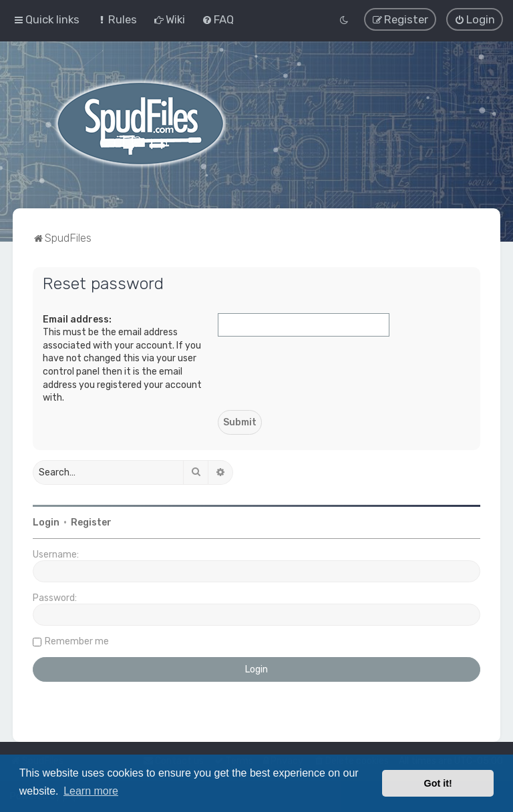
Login (46, 522)
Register (91, 522)
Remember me (77, 641)
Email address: (77, 319)
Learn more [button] (91, 791)
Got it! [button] (438, 783)
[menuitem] (117, 19)
